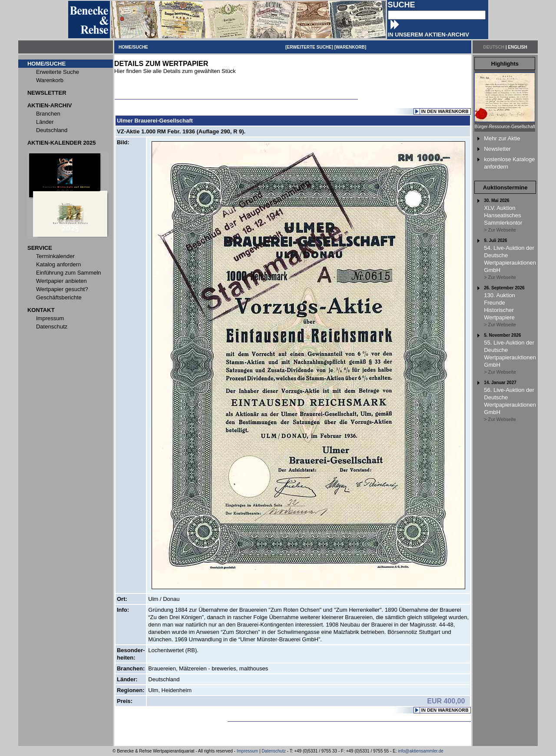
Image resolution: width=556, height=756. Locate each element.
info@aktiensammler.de (421, 751)
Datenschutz (274, 751)
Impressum (247, 751)
